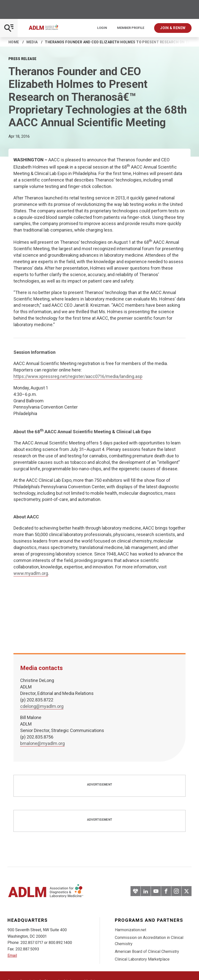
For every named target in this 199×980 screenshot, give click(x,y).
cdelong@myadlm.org (42, 706)
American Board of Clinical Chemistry (147, 951)
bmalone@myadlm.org (42, 743)
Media (32, 42)
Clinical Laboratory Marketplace (142, 959)
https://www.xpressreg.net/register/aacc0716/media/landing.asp (78, 376)
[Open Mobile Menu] (9, 28)
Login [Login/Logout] (102, 28)
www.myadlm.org (31, 573)
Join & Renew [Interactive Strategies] (173, 28)
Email (12, 955)
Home (14, 42)
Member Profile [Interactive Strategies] (131, 28)
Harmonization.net (131, 930)
